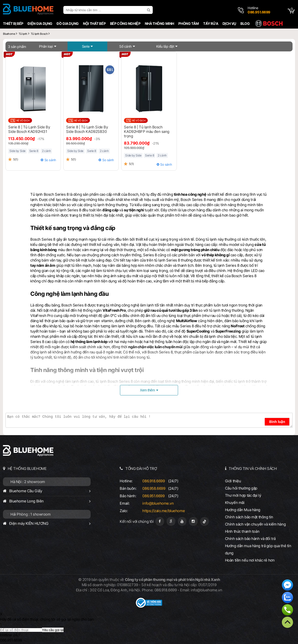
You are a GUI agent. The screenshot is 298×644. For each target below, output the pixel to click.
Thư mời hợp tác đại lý (243, 495)
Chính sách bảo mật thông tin (249, 517)
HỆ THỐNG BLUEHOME (27, 469)
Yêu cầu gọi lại (53, 630)
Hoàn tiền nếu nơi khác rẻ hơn (250, 560)
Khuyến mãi (235, 503)
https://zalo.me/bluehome (164, 511)
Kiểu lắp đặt (165, 46)
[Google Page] (171, 521)
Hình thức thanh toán (242, 531)
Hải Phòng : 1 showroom (31, 514)
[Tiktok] (205, 521)
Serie (86, 46)
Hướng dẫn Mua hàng (243, 510)
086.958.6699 (154, 488)
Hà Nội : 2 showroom (28, 482)
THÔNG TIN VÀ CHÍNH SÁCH (253, 469)
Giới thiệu (233, 481)
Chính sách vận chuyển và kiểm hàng (255, 524)
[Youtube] (182, 521)
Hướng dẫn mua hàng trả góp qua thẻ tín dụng (258, 549)
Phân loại (46, 46)
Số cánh (125, 46)
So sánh (50, 160)
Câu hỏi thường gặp (241, 488)
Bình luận (277, 422)
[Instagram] (193, 521)
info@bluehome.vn (158, 503)
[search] (149, 10)
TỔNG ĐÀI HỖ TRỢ (141, 469)
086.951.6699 (153, 496)
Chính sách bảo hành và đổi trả (250, 539)
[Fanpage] (160, 521)
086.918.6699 (153, 481)
